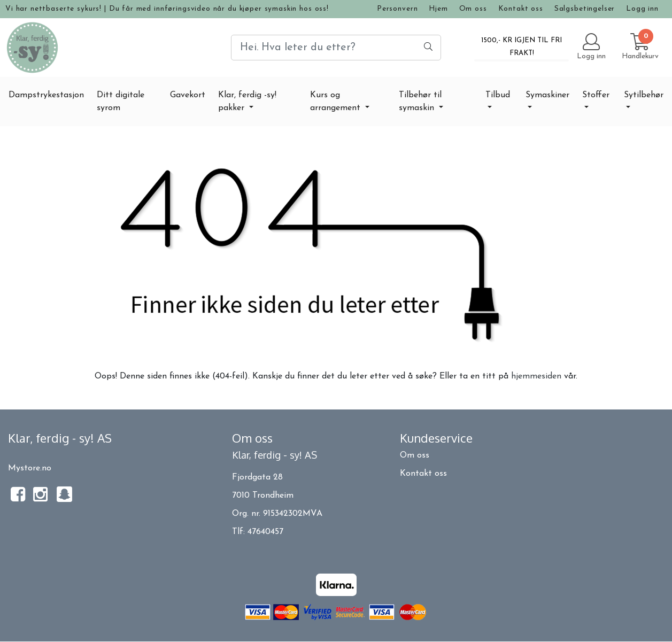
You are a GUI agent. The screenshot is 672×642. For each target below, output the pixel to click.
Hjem (438, 9)
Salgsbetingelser (585, 9)
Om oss (473, 9)
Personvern (397, 9)
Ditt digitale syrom (121, 102)
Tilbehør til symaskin (420, 102)
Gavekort (188, 95)
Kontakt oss (521, 9)
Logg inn (642, 9)
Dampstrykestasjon (46, 95)
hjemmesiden (536, 376)
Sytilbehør (644, 95)
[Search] (336, 48)
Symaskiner (547, 95)
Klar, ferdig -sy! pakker (247, 102)
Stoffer (596, 95)
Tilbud (498, 95)
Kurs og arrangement (337, 102)
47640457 (265, 532)
